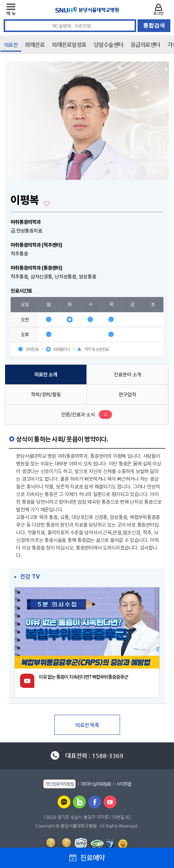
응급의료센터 (145, 45)
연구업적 (127, 395)
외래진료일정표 (69, 45)
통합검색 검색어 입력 (87, 19)
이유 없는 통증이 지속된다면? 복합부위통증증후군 (83, 677)
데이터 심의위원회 (96, 784)
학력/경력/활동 (46, 395)
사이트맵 (124, 784)
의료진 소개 (46, 374)
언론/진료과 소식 (78, 415)
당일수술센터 (109, 45)
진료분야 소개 (127, 374)
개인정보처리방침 (59, 784)
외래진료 (35, 45)
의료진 (11, 45)
